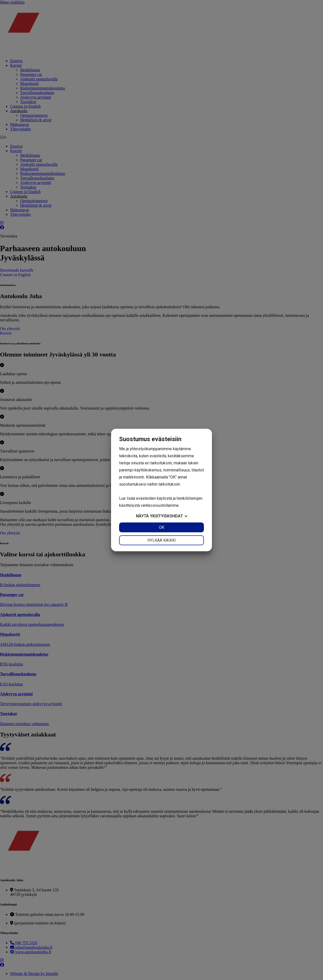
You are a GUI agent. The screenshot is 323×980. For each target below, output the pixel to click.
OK (162, 527)
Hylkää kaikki (162, 540)
